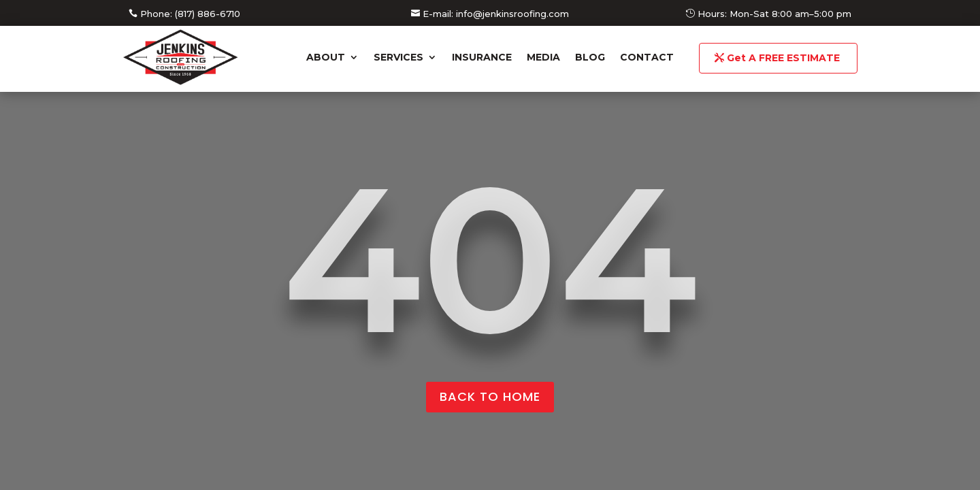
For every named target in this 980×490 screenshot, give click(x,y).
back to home (490, 396)
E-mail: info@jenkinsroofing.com (496, 14)
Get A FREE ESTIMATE (783, 58)
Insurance (482, 57)
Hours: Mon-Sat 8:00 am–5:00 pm (774, 14)
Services (398, 57)
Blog (590, 57)
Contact (647, 57)
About (326, 57)
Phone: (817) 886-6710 (190, 14)
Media (543, 57)
